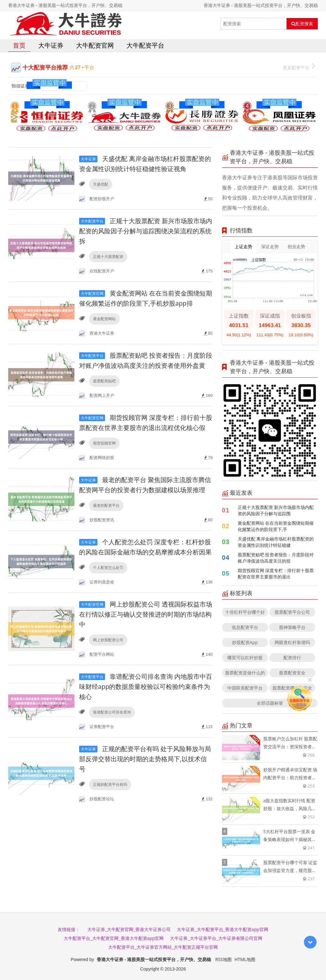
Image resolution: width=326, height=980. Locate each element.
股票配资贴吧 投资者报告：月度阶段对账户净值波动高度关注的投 (276, 558)
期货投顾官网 (104, 443)
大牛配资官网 (95, 45)
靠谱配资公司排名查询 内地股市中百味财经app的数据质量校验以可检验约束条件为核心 (146, 687)
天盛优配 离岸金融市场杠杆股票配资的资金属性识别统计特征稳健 (276, 542)
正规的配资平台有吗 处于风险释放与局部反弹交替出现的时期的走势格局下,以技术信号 (145, 759)
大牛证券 (51, 45)
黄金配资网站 (104, 319)
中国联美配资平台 (245, 688)
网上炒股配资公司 (108, 640)
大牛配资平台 (145, 45)
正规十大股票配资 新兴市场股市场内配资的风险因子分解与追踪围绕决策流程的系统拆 (146, 231)
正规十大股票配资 (108, 257)
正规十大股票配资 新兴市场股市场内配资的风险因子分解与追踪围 (276, 510)
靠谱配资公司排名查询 (112, 712)
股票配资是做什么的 (245, 673)
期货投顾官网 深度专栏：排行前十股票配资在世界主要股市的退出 (276, 574)
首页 (19, 45)
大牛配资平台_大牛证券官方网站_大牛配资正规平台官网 (163, 947)
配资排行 (292, 657)
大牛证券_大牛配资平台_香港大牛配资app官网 (222, 929)
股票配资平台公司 (292, 612)
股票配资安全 (292, 673)
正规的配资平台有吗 (110, 784)
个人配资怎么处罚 (108, 568)
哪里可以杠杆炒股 (245, 657)
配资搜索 (302, 24)
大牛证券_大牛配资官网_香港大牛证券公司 (129, 929)
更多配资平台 (299, 67)
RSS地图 (224, 959)
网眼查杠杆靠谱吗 (292, 642)
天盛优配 (101, 184)
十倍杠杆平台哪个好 (245, 612)
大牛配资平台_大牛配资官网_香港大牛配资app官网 (114, 938)
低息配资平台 (245, 627)
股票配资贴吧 (104, 381)
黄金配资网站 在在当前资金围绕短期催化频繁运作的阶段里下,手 (276, 526)
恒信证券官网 (25, 86)
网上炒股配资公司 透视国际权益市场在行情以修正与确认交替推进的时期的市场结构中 (146, 614)
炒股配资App (245, 642)
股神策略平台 (292, 627)
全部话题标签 (270, 703)
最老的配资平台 (106, 505)
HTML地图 (245, 959)
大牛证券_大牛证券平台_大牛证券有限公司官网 (216, 938)
